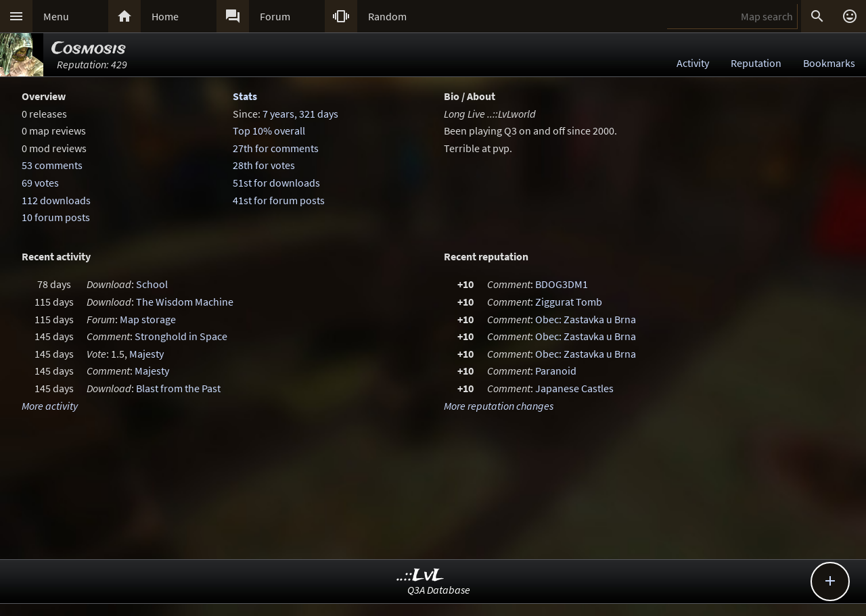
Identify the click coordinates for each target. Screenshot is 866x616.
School (152, 284)
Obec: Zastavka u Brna (586, 319)
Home (165, 16)
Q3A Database (439, 590)
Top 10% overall (269, 131)
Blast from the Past (178, 388)
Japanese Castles (574, 388)
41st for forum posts (279, 200)
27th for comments (276, 148)
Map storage (148, 319)
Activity (693, 63)
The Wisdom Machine (185, 302)
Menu (56, 16)
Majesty (146, 354)
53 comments (52, 165)
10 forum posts (56, 217)
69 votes (40, 183)
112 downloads (56, 200)
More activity (50, 406)
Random (387, 16)
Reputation (756, 63)
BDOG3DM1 (562, 284)
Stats (245, 96)
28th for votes (264, 165)
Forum (275, 16)
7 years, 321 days (300, 114)
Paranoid (556, 371)
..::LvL (420, 576)
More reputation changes (499, 406)
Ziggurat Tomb (569, 302)
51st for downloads (276, 183)
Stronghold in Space (181, 336)
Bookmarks (829, 63)
